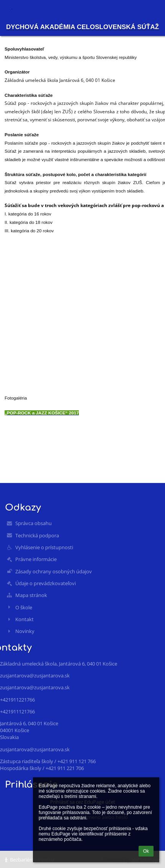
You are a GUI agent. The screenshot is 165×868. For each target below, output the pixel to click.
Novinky (25, 631)
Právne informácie (36, 559)
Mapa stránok (31, 595)
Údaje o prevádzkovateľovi (46, 583)
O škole (24, 607)
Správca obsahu (33, 523)
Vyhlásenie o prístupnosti (44, 547)
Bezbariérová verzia (30, 860)
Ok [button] (146, 851)
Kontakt (25, 619)
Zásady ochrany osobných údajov (54, 571)
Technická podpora (37, 535)
